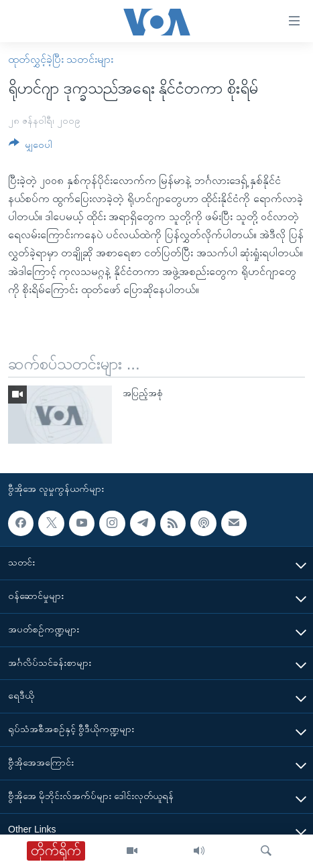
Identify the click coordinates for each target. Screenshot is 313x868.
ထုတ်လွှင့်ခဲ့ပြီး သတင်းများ (61, 59)
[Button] (30, 147)
